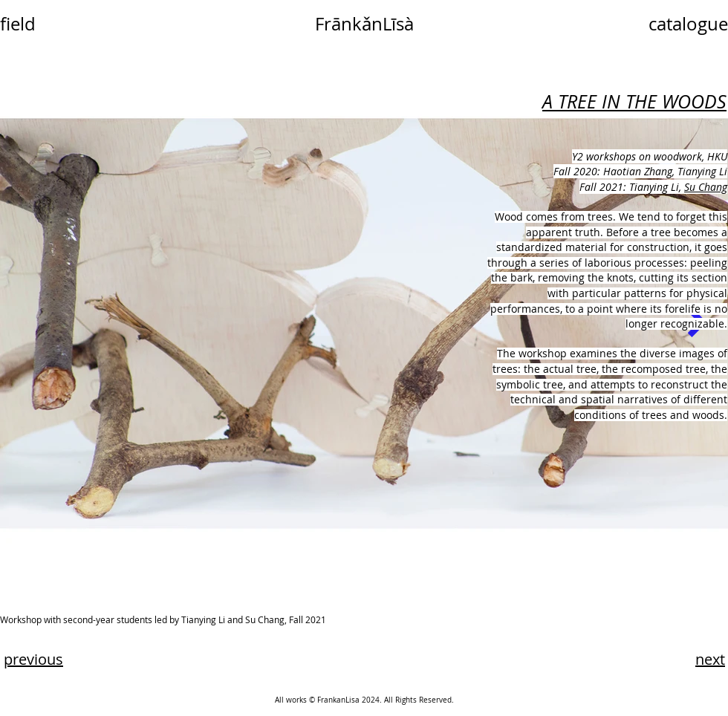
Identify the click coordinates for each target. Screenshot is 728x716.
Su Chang (706, 187)
